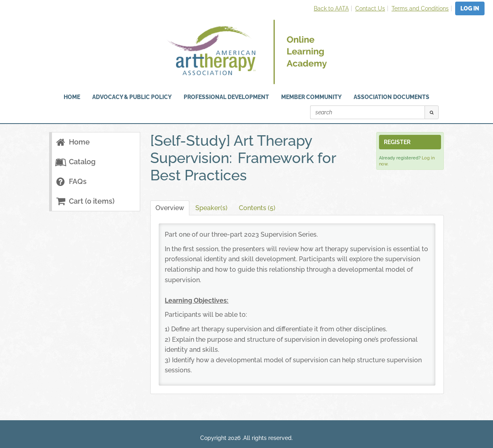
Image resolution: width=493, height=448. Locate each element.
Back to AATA (331, 8)
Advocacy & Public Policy (132, 97)
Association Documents (391, 97)
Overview (170, 208)
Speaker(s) (211, 208)
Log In (470, 8)
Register (397, 142)
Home (73, 142)
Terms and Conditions (420, 8)
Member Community (311, 97)
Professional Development (226, 97)
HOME (72, 97)
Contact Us (370, 8)
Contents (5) (257, 208)
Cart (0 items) (85, 201)
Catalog (76, 162)
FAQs (71, 181)
